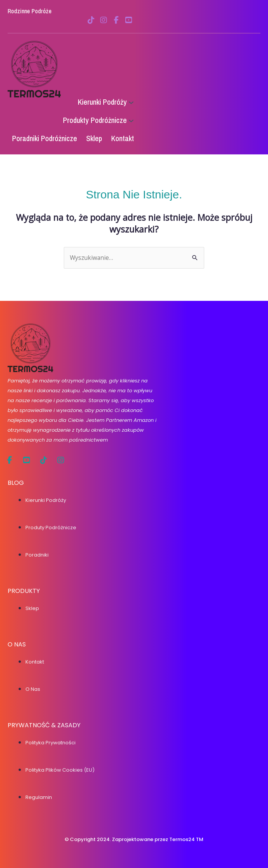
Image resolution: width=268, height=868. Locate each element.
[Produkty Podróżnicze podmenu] (131, 120)
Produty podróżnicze (51, 528)
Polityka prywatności (50, 743)
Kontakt (35, 662)
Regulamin (39, 797)
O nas (33, 689)
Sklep (32, 608)
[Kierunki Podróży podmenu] (131, 102)
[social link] (91, 20)
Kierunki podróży (46, 500)
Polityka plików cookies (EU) (60, 770)
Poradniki (37, 555)
